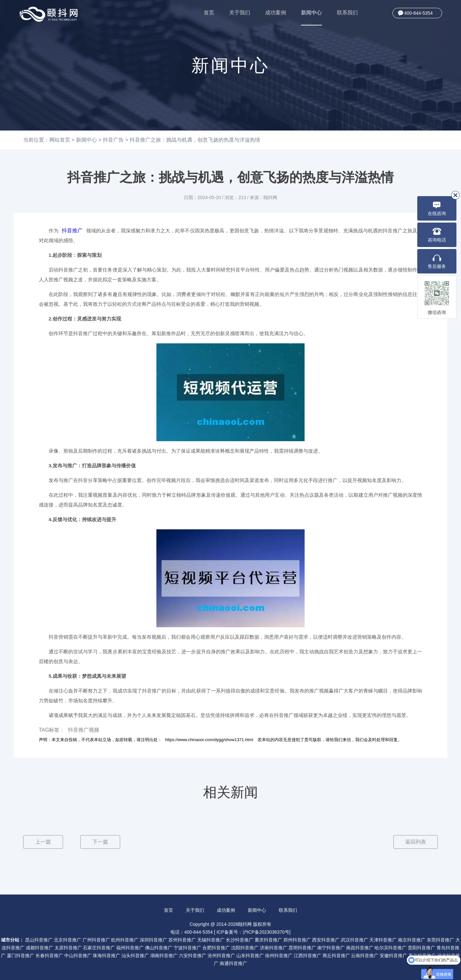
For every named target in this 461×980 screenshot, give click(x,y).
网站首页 (60, 140)
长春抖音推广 (49, 955)
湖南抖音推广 (164, 955)
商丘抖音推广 (336, 955)
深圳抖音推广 (153, 940)
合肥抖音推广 (216, 947)
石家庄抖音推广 (99, 947)
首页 (209, 13)
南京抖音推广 (412, 940)
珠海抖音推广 (106, 955)
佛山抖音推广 (159, 947)
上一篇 (43, 842)
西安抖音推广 (326, 940)
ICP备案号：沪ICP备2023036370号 (253, 932)
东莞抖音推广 (440, 940)
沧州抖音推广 (221, 955)
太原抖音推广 (68, 947)
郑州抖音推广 (297, 940)
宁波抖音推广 (187, 947)
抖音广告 (113, 140)
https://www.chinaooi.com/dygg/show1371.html (209, 740)
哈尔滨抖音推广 (390, 947)
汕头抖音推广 (135, 955)
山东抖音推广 (250, 955)
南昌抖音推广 (360, 947)
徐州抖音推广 (279, 955)
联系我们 (347, 13)
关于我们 (240, 13)
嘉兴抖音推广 (422, 955)
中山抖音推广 (78, 955)
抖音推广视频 (84, 730)
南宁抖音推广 (331, 947)
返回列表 (415, 842)
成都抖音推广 (40, 947)
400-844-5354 (418, 13)
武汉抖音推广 (355, 940)
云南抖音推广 (365, 955)
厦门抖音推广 (21, 955)
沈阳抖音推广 (245, 947)
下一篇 (100, 842)
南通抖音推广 (233, 963)
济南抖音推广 (274, 947)
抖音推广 (72, 231)
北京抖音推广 (68, 940)
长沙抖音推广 (240, 940)
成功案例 (276, 13)
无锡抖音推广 (211, 940)
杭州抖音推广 (125, 940)
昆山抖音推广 (39, 940)
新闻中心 (311, 18)
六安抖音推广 (193, 955)
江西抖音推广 (308, 955)
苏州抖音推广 (182, 940)
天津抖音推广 (383, 940)
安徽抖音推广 (393, 955)
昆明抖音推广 (302, 947)
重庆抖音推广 (268, 940)
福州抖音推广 (130, 947)
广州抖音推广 (96, 940)
